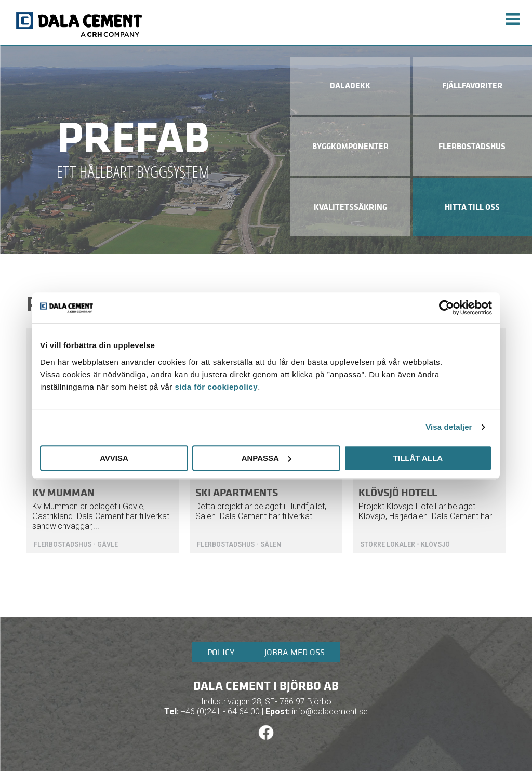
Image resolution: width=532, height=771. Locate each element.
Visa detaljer (449, 427)
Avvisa (114, 458)
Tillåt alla (418, 458)
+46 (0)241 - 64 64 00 (220, 712)
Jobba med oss (295, 652)
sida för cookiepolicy (216, 387)
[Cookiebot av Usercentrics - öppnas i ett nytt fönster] (447, 308)
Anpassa (267, 458)
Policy (221, 652)
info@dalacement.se (330, 712)
